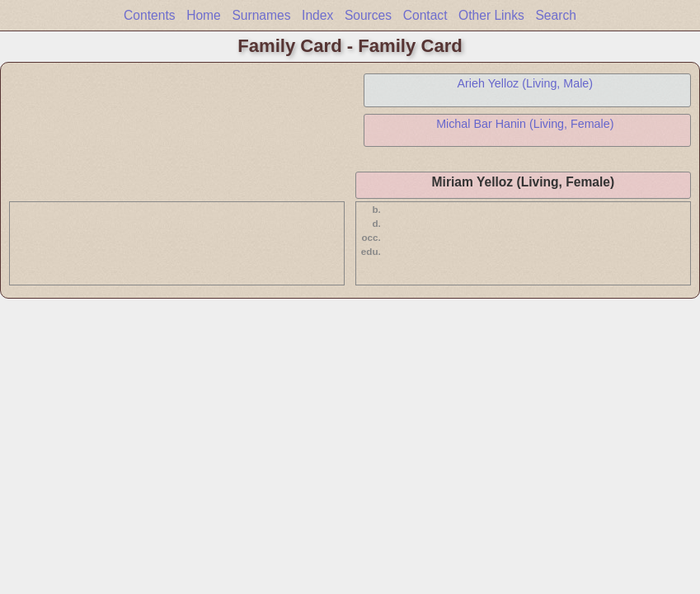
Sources (368, 15)
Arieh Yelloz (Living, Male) (526, 83)
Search (555, 15)
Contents (149, 15)
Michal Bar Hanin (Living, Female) (525, 124)
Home (204, 15)
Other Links (491, 15)
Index (317, 15)
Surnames (261, 15)
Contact (425, 15)
